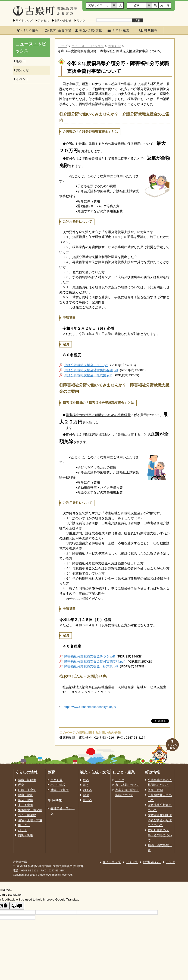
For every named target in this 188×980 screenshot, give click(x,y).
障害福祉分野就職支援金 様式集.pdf (91, 666)
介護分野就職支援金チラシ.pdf (86, 365)
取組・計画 (155, 790)
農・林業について (127, 785)
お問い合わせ (63, 21)
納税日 (21, 61)
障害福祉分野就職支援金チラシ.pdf (89, 656)
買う (86, 785)
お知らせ (115, 46)
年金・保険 (26, 800)
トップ (63, 46)
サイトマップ (24, 21)
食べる (87, 800)
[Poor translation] (17, 906)
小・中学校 (58, 785)
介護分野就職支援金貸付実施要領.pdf (91, 370)
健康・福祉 (26, 795)
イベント (22, 79)
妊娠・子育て (27, 790)
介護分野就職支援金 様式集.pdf (88, 375)
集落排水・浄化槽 (30, 810)
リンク (81, 21)
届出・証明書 (27, 780)
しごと (120, 780)
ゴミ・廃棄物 (27, 815)
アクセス (44, 21)
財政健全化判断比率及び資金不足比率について (160, 820)
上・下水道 (26, 805)
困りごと (24, 825)
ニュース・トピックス (88, 46)
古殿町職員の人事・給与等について (160, 835)
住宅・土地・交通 (30, 820)
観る (86, 780)
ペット (23, 830)
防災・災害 (26, 835)
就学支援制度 (60, 790)
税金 (21, 785)
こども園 (56, 780)
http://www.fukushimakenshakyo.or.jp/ (90, 707)
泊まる (87, 790)
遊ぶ (86, 795)
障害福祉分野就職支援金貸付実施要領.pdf (94, 662)
